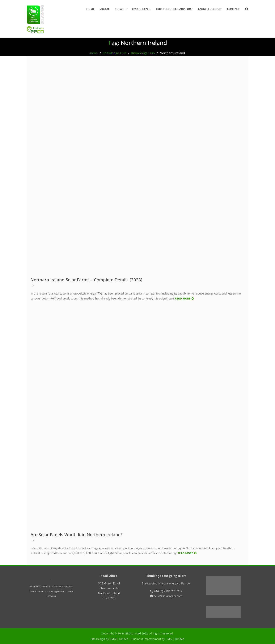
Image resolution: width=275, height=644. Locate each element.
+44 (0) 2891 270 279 (168, 591)
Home (90, 9)
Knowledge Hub (210, 9)
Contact (233, 9)
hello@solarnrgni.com (168, 596)
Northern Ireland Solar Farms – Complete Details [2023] (86, 280)
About (105, 9)
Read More (183, 298)
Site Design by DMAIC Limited (110, 639)
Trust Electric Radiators (174, 9)
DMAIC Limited (175, 639)
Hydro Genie (141, 9)
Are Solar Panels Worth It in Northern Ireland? (77, 534)
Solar (119, 9)
